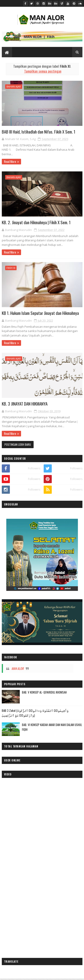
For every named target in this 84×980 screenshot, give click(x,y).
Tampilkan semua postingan (43, 71)
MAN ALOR (17, 668)
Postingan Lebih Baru (18, 444)
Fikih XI (11, 268)
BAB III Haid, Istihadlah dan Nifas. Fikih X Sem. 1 (39, 131)
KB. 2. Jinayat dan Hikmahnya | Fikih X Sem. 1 (36, 222)
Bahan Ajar (14, 86)
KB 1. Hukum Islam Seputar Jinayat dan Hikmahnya (40, 313)
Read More (10, 161)
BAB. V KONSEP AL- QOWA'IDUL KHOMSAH (44, 692)
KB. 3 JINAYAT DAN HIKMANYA (25, 404)
